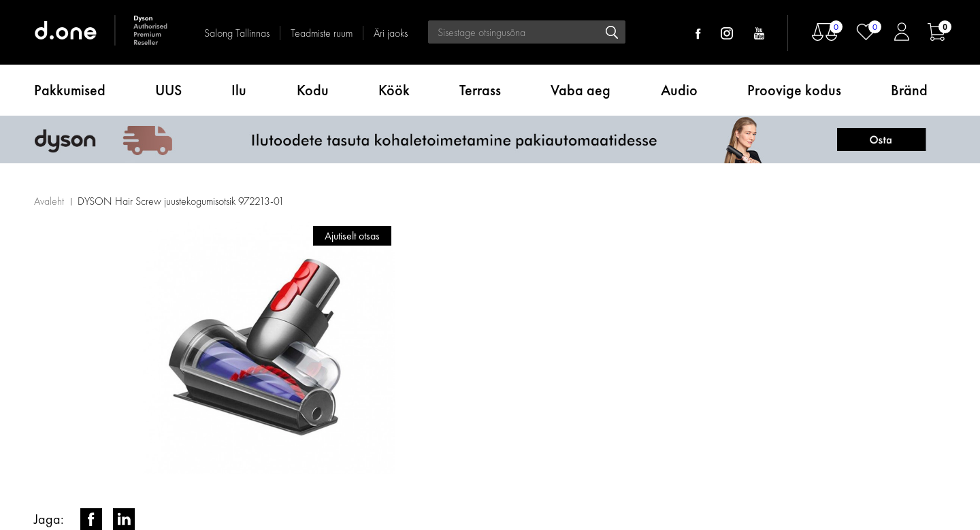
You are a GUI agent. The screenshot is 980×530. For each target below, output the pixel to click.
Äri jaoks (391, 33)
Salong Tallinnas (237, 33)
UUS (168, 90)
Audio (679, 90)
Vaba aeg (581, 90)
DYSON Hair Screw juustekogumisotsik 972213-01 (181, 201)
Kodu (313, 90)
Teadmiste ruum (322, 33)
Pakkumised (70, 90)
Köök (394, 90)
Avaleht (49, 201)
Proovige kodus (794, 90)
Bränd (909, 90)
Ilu (239, 90)
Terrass (480, 90)
